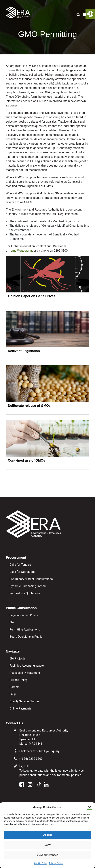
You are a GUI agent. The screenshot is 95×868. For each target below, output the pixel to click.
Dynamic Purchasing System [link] (28, 586)
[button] (90, 807)
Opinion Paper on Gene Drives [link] (32, 296)
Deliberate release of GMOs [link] (29, 406)
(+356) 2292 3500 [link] (31, 759)
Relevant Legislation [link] (24, 351)
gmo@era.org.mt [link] (22, 251)
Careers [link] (15, 687)
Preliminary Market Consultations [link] (31, 579)
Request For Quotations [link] (25, 593)
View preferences (47, 855)
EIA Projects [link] (17, 658)
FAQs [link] (13, 694)
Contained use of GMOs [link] (26, 460)
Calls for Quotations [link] (22, 572)
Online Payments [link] (20, 708)
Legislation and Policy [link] (24, 615)
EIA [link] (12, 622)
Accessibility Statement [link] (25, 673)
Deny (47, 845)
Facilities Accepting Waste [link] (27, 666)
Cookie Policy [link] (41, 863)
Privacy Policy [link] (56, 863)
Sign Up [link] (24, 766)
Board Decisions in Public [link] (26, 637)
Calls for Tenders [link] (20, 565)
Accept (47, 835)
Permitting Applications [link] (25, 630)
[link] (18, 11)
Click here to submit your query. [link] (40, 751)
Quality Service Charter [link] (24, 701)
